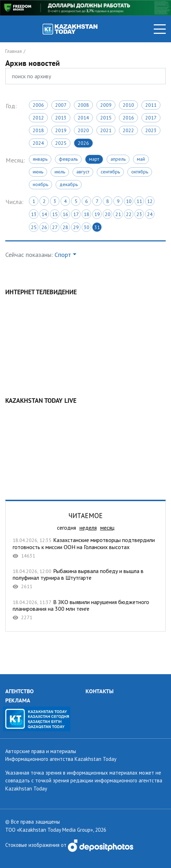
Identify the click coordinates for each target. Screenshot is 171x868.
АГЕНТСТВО (20, 691)
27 (55, 227)
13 (34, 214)
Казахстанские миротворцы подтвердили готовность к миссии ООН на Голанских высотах (85, 548)
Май (141, 159)
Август (83, 172)
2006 (38, 105)
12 (150, 201)
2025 (61, 143)
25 (34, 227)
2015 (106, 118)
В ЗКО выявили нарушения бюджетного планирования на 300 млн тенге (85, 610)
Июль (60, 172)
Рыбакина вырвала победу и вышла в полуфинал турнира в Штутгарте (85, 579)
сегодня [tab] (66, 528)
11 (139, 201)
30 (87, 227)
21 (118, 214)
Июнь (38, 172)
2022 (128, 130)
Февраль (68, 159)
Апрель (118, 159)
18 (87, 214)
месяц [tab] (107, 528)
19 (97, 214)
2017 (151, 118)
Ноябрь (40, 184)
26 (44, 227)
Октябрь (140, 172)
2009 (106, 105)
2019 (61, 130)
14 (44, 214)
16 (65, 214)
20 (108, 214)
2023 (151, 130)
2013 (61, 118)
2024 (38, 143)
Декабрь (69, 184)
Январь (40, 159)
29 (76, 227)
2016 (128, 118)
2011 (151, 105)
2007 (61, 105)
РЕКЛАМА (18, 700)
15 (55, 214)
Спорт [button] (63, 255)
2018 (38, 130)
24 (150, 214)
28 (65, 227)
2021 (106, 130)
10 (129, 201)
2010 (128, 105)
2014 (83, 118)
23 (139, 214)
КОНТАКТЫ (100, 691)
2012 (38, 118)
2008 (83, 105)
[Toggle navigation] (160, 29)
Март (94, 159)
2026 (83, 143)
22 (129, 214)
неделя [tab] (88, 528)
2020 (83, 130)
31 (97, 227)
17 (76, 214)
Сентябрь (110, 172)
